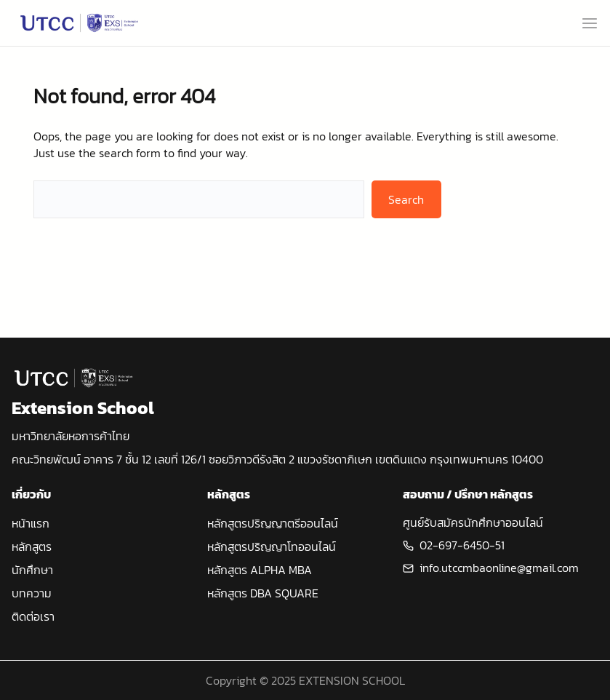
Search (406, 199)
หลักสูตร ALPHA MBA (260, 570)
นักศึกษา (32, 570)
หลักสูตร (32, 546)
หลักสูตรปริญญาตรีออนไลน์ (273, 523)
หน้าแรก (31, 523)
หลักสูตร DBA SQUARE (263, 593)
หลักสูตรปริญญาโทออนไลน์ (272, 546)
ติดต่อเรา (33, 616)
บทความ (32, 593)
